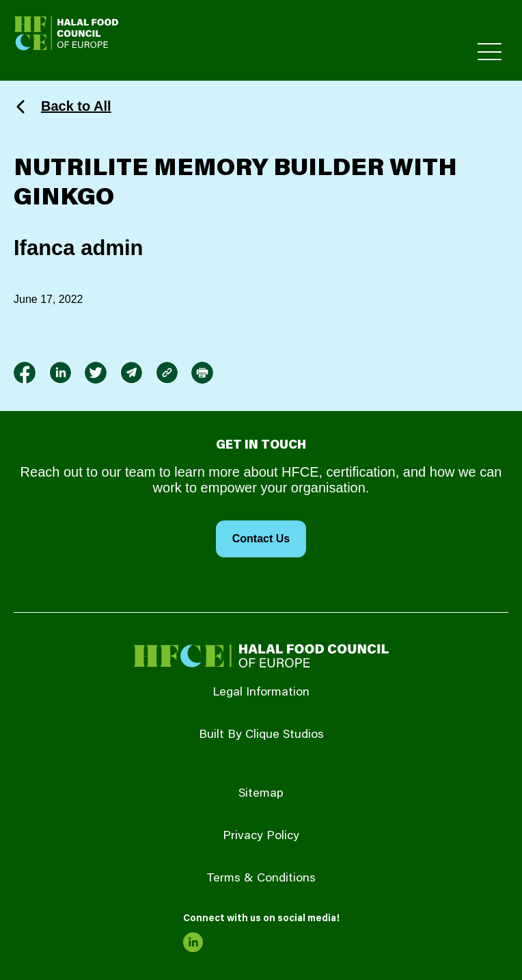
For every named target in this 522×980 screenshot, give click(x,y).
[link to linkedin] (60, 373)
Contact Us (261, 539)
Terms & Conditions (261, 879)
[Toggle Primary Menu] (490, 52)
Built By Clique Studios (261, 735)
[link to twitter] (96, 373)
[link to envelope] (131, 373)
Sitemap (261, 794)
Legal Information (261, 693)
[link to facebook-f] (25, 373)
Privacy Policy (261, 836)
